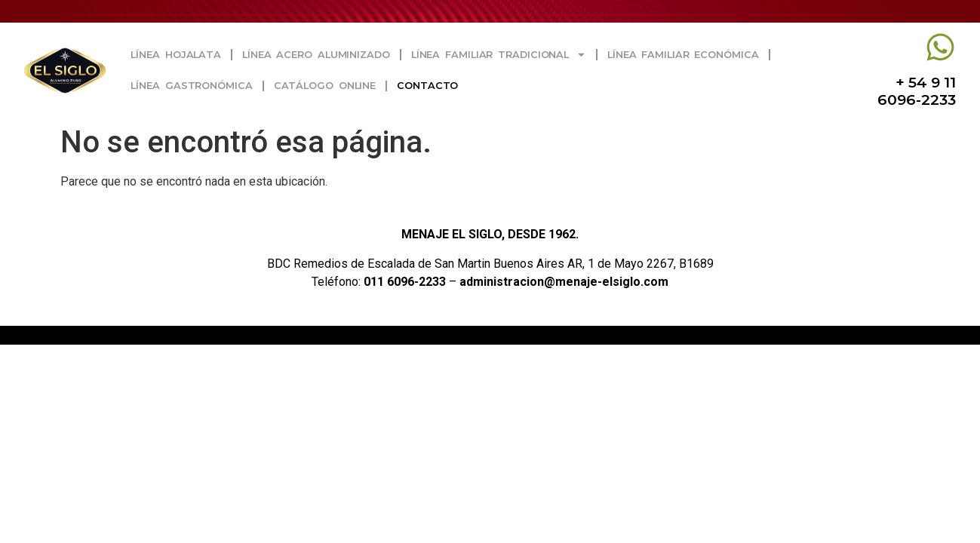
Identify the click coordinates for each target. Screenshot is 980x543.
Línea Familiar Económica (683, 55)
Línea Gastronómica (191, 86)
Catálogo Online (325, 86)
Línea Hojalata (176, 55)
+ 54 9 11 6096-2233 (917, 91)
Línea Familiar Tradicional (499, 55)
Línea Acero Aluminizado (316, 55)
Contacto (427, 86)
